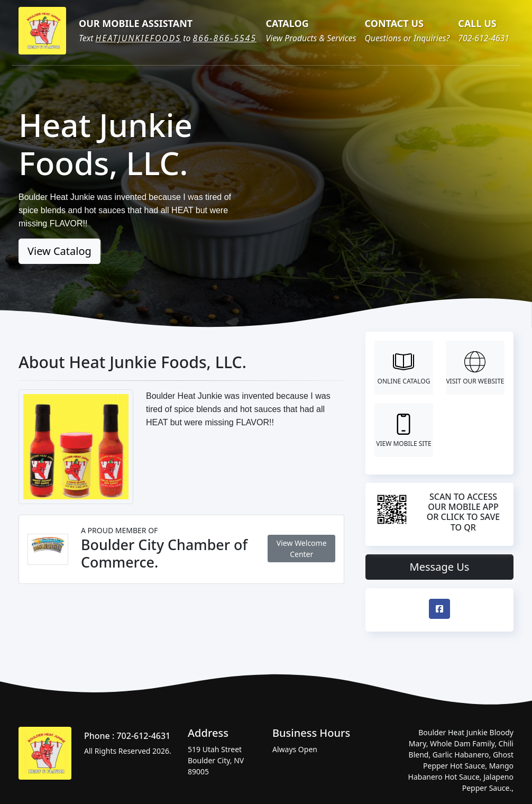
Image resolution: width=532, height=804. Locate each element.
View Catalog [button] (59, 251)
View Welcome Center (302, 549)
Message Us (440, 567)
